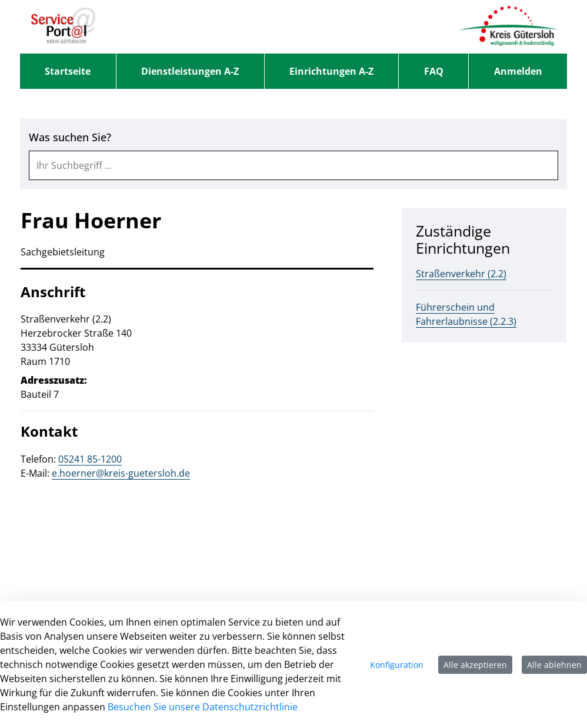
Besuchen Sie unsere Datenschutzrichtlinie (203, 707)
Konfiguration (397, 665)
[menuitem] (68, 71)
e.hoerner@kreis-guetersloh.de (121, 473)
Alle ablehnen (554, 665)
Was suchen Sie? (70, 137)
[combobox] (293, 165)
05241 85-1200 (90, 459)
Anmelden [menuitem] (518, 71)
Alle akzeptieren (475, 665)
